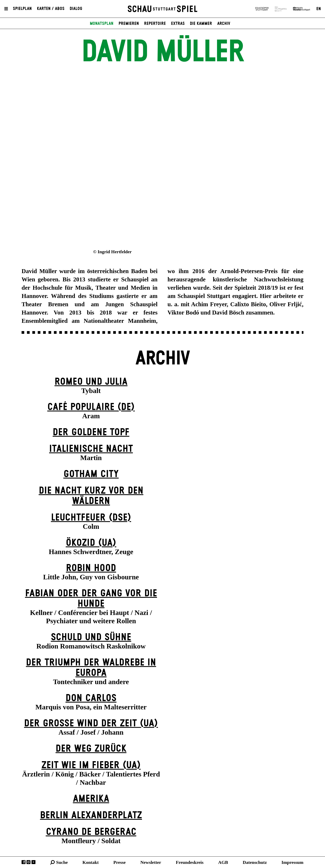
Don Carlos (91, 698)
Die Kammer (201, 24)
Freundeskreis (190, 862)
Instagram (28, 862)
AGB (223, 862)
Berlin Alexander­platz (91, 816)
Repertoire (155, 24)
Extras (178, 24)
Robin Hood (91, 568)
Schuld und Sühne (91, 637)
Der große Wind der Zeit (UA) (91, 724)
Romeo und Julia (91, 382)
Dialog (76, 9)
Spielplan (22, 9)
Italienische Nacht (91, 449)
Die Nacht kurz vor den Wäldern (91, 496)
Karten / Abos (51, 9)
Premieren (129, 24)
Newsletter (151, 862)
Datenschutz (255, 862)
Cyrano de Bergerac (91, 832)
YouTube (33, 862)
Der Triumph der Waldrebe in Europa (91, 668)
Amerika (91, 799)
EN (319, 9)
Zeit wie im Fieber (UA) (91, 765)
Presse (119, 862)
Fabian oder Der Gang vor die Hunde (91, 599)
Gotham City (91, 474)
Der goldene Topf (91, 432)
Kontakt (91, 862)
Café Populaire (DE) (91, 407)
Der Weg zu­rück (91, 749)
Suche (62, 862)
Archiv (224, 24)
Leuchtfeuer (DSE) (91, 518)
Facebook (24, 862)
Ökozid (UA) (91, 543)
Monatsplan (102, 24)
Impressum (292, 862)
